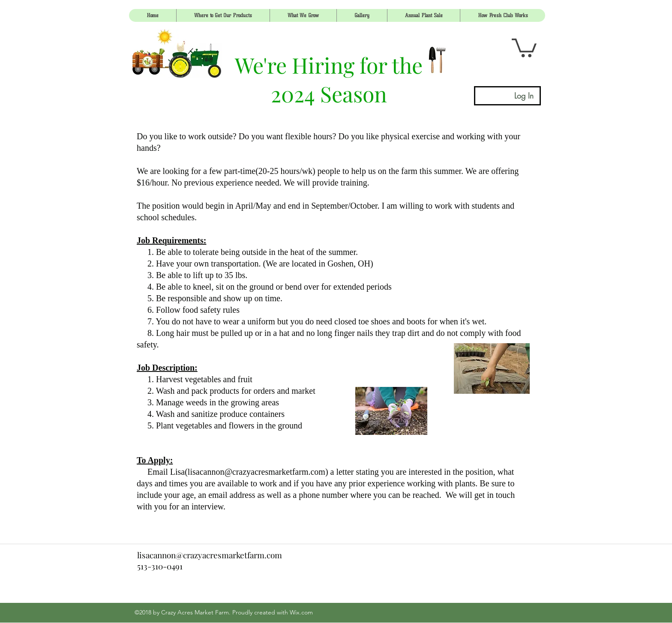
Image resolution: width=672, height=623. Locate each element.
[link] (524, 47)
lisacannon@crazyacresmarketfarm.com (256, 472)
